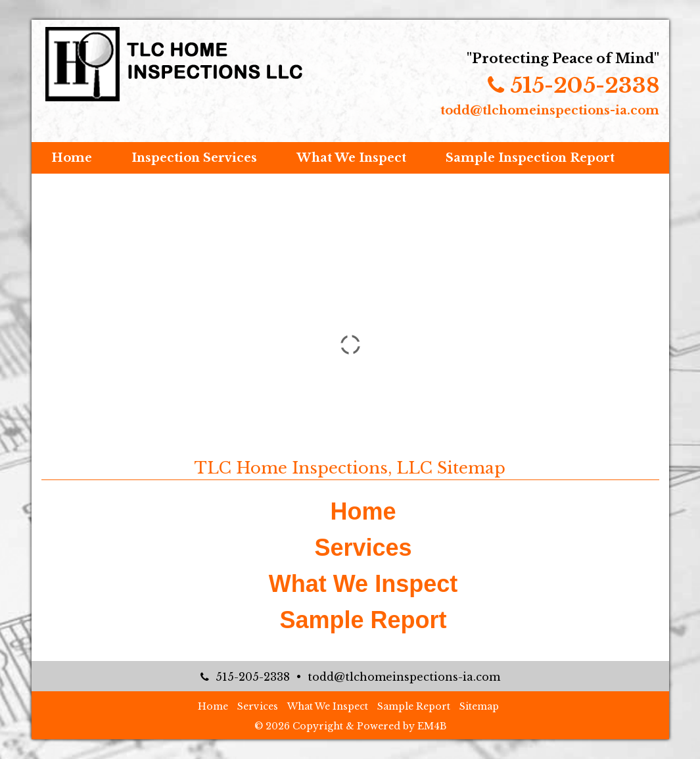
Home (72, 158)
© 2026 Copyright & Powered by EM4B (350, 726)
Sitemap (479, 706)
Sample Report (363, 620)
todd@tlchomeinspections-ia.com (550, 110)
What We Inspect (351, 158)
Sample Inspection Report (530, 158)
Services (363, 548)
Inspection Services (194, 158)
